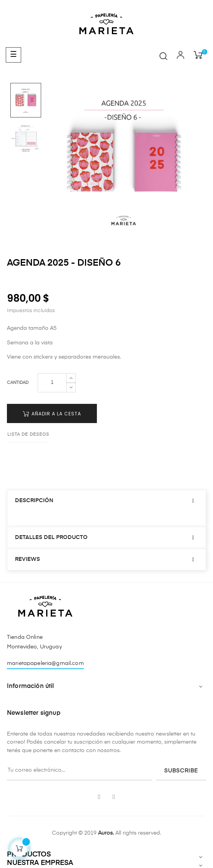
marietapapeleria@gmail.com (45, 663)
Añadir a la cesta (52, 414)
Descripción (34, 501)
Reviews (27, 559)
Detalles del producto (51, 537)
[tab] (106, 501)
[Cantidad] (52, 383)
